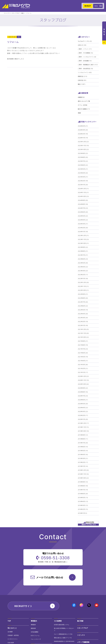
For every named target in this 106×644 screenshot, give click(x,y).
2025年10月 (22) (83, 149)
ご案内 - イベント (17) (85, 49)
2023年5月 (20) (83, 263)
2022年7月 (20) (83, 302)
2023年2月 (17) (83, 275)
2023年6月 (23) (83, 259)
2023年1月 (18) (83, 279)
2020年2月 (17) (83, 415)
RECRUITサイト (23, 606)
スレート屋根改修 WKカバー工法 (63, 634)
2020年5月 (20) (83, 404)
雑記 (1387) (82, 84)
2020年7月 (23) (83, 396)
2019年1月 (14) (83, 466)
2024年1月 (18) (83, 232)
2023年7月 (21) (83, 255)
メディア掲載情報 (83, 642)
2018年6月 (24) (83, 494)
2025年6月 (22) (83, 165)
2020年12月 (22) (83, 376)
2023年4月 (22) (83, 267)
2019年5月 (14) (83, 451)
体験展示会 (81, 97)
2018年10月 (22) (83, 478)
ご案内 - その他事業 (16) (85, 53)
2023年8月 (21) (83, 251)
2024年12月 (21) (83, 189)
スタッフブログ (83, 628)
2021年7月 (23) (83, 349)
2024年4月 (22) (83, 220)
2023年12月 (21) (83, 235)
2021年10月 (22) (83, 337)
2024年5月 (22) (83, 216)
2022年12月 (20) (83, 282)
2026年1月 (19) (83, 138)
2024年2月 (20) (83, 228)
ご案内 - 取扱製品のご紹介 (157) (88, 65)
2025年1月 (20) (83, 185)
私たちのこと (12, 628)
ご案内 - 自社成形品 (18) (85, 69)
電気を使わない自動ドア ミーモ (63, 638)
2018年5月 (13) (83, 498)
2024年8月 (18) (83, 204)
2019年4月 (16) (83, 455)
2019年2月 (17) (83, 462)
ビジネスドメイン (13, 639)
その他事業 (58, 621)
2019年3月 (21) (83, 458)
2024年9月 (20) (83, 200)
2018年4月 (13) (83, 501)
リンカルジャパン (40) (85, 72)
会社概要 (10, 632)
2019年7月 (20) (83, 443)
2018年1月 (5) (82, 513)
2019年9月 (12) (83, 435)
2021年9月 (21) (83, 341)
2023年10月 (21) (83, 243)
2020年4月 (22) (83, 408)
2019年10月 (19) (83, 431)
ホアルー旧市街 (83, 105)
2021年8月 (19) (83, 345)
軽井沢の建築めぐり (84, 109)
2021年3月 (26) (83, 365)
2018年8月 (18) (83, 486)
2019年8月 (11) (83, 439)
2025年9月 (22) (83, 153)
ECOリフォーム (35, 636)
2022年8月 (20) (83, 298)
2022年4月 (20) (83, 314)
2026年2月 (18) (83, 134)
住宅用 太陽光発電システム (62, 625)
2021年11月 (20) (83, 333)
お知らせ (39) (82, 45)
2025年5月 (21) (83, 169)
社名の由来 (11, 643)
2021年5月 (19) (83, 357)
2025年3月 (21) (83, 177)
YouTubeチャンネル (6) (85, 41)
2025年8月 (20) (83, 157)
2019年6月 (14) (83, 447)
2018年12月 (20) (83, 470)
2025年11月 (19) (83, 146)
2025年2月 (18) (83, 181)
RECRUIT (88, 6)
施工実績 (80, 621)
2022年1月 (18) (83, 325)
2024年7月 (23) (83, 208)
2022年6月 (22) (83, 306)
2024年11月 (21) (83, 192)
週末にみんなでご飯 (84, 101)
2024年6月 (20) (83, 212)
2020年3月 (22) (83, 411)
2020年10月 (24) (83, 384)
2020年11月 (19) (83, 380)
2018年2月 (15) (83, 509)
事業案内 (34, 621)
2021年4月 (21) (83, 361)
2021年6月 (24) (83, 353)
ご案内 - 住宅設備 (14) (85, 61)
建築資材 (33, 628)
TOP (9, 621)
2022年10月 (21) (83, 290)
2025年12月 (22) (83, 142)
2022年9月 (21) (83, 294)
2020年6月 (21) (83, 400)
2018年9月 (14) (83, 482)
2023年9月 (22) (83, 247)
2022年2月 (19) (83, 322)
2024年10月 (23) (83, 196)
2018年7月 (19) (83, 490)
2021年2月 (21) (83, 368)
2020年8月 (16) (83, 392)
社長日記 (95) (82, 80)
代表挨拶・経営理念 (13, 635)
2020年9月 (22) (83, 388)
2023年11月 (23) (83, 239)
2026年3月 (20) (83, 130)
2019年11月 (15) (83, 427)
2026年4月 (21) (83, 126)
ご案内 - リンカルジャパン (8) (87, 57)
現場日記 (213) (82, 76)
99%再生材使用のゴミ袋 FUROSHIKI (64, 641)
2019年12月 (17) (83, 423)
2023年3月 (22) (83, 271)
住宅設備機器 (35, 632)
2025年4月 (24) (83, 173)
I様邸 (79, 113)
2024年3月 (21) (83, 224)
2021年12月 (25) (83, 329)
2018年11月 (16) (83, 474)
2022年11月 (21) (83, 286)
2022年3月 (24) (83, 318)
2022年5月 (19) (83, 310)
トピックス (81, 635)
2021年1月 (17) (83, 372)
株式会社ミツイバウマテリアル (16, 6)
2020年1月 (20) (83, 419)
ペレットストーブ (36, 639)
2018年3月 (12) (83, 505)
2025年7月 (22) (83, 161)
